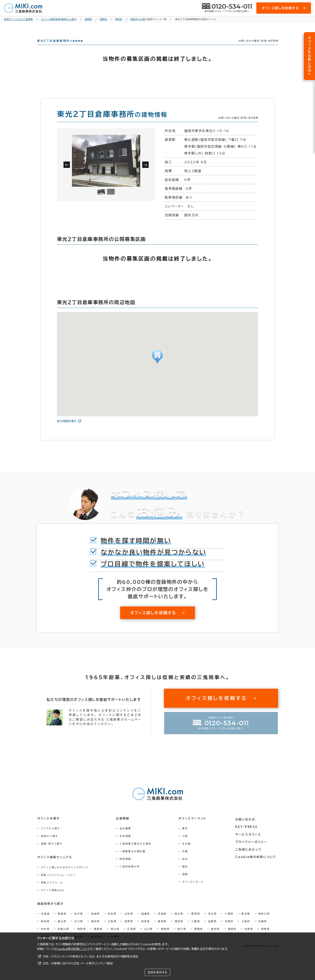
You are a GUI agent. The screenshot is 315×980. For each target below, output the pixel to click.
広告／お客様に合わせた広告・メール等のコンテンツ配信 (78, 963)
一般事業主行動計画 (134, 858)
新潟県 (45, 928)
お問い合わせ (247, 826)
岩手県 (79, 921)
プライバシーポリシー (252, 848)
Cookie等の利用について (73, 949)
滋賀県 (212, 928)
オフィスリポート (195, 889)
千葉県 (229, 921)
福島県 (146, 921)
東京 (188, 836)
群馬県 (196, 921)
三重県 (196, 928)
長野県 (129, 928)
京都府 (229, 928)
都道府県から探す (50, 911)
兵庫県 (263, 928)
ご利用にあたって (250, 855)
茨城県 (162, 921)
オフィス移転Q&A (53, 897)
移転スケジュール (52, 890)
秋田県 (112, 921)
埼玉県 (212, 921)
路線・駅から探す (52, 851)
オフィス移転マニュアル (55, 864)
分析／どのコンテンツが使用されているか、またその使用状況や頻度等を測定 (91, 957)
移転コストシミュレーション (58, 882)
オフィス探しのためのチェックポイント (65, 874)
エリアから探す (51, 836)
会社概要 (127, 836)
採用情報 (127, 866)
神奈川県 (264, 921)
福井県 (96, 928)
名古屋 (189, 851)
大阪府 (246, 928)
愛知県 (179, 928)
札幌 (188, 858)
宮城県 (96, 921)
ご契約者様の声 (131, 874)
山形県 (129, 921)
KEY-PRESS (248, 833)
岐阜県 (146, 928)
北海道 (45, 921)
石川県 (79, 928)
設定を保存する (157, 972)
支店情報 (127, 843)
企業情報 (124, 826)
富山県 (62, 928)
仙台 (188, 866)
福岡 (188, 881)
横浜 (188, 874)
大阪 (188, 843)
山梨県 (112, 928)
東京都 (246, 921)
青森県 (62, 921)
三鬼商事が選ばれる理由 (137, 851)
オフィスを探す (48, 826)
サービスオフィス (249, 840)
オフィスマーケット (194, 826)
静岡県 (162, 928)
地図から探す (49, 843)
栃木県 (179, 921)
